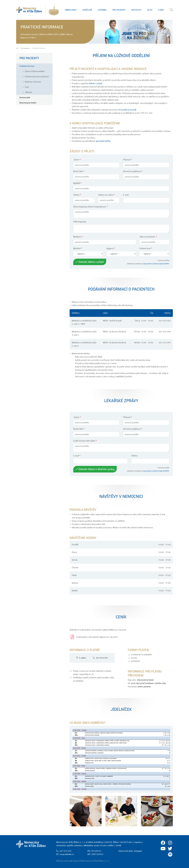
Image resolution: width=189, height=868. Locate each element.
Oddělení (87, 10)
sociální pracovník (129, 110)
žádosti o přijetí (95, 83)
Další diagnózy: (80, 222)
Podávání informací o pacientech (37, 76)
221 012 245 (165, 332)
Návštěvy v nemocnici (33, 82)
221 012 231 (102, 658)
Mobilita (78, 248)
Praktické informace (27, 66)
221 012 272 (65, 851)
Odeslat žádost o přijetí (90, 262)
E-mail (126, 195)
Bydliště (77, 183)
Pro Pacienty (119, 10)
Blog (150, 10)
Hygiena (111, 248)
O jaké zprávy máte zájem (85, 441)
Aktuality (136, 10)
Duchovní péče (25, 97)
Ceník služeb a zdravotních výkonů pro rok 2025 (97, 637)
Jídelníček (28, 92)
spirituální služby (103, 141)
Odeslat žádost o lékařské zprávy (95, 469)
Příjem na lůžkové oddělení (35, 71)
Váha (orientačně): (148, 237)
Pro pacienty (25, 48)
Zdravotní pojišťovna (133, 171)
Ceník (27, 87)
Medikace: (78, 237)
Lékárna (102, 10)
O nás (161, 10)
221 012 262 (165, 321)
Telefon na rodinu (106, 195)
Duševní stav (146, 248)
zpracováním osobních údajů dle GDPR (156, 264)
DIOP (83, 324)
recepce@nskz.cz (67, 854)
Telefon (77, 195)
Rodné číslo (79, 171)
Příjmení (127, 160)
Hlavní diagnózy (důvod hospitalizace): (91, 207)
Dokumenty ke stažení (28, 103)
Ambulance (71, 10)
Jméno (77, 160)
